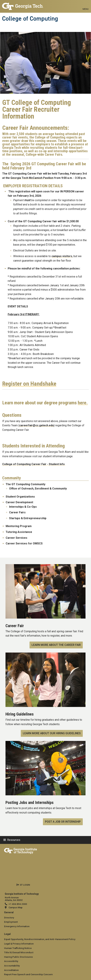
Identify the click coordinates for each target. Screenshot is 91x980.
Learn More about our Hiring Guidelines (52, 733)
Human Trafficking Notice (18, 948)
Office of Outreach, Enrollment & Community (38, 489)
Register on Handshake (29, 384)
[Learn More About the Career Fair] (45, 566)
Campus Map (16, 907)
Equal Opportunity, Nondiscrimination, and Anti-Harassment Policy (40, 939)
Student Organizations (20, 497)
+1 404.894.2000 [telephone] (18, 904)
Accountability (12, 966)
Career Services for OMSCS (24, 543)
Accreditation (11, 970)
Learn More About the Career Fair (56, 645)
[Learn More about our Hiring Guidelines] (45, 655)
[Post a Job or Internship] (45, 743)
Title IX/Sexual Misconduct (19, 952)
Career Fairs (17, 512)
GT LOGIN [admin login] (25, 885)
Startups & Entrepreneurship (28, 518)
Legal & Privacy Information (19, 944)
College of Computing (30, 19)
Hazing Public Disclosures (18, 957)
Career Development (19, 502)
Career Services (17, 538)
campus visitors (62, 256)
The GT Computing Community (25, 484)
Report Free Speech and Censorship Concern (28, 974)
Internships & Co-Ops (23, 507)
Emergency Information (17, 926)
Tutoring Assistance (19, 532)
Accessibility (11, 961)
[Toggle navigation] (86, 5)
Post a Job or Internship (63, 822)
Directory (9, 918)
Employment (11, 922)
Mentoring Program (19, 526)
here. (83, 403)
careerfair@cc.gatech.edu (36, 425)
